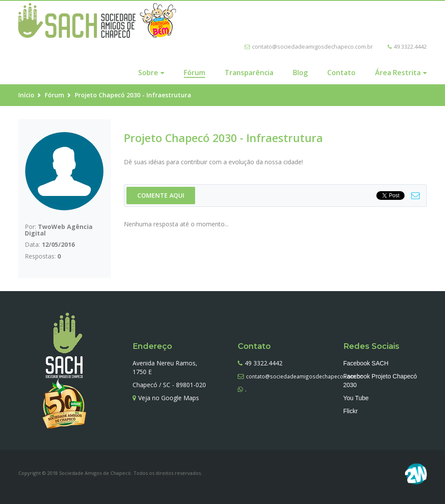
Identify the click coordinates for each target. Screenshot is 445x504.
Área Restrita (398, 73)
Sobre (148, 73)
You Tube (356, 398)
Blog (300, 73)
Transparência (249, 73)
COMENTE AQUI (161, 195)
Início (26, 95)
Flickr (350, 411)
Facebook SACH (366, 363)
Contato (341, 73)
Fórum (194, 73)
